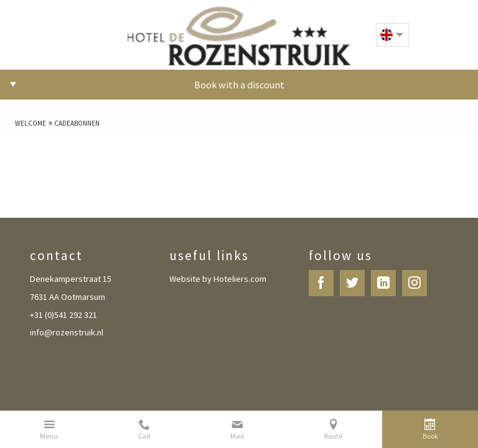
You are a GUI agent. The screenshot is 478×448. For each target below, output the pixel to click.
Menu (49, 436)
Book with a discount (239, 85)
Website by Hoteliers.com (218, 279)
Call (144, 436)
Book (430, 436)
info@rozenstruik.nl (67, 332)
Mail (237, 436)
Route (333, 436)
